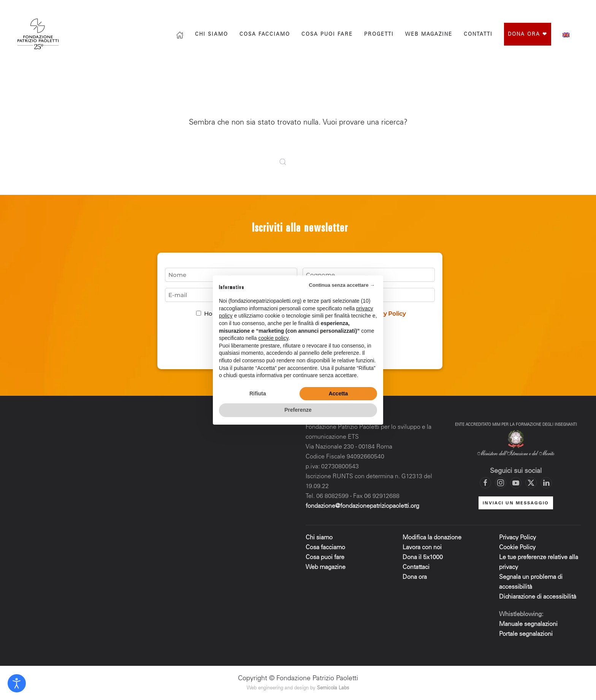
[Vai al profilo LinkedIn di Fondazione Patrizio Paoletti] (546, 483)
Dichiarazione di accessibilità (538, 597)
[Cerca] (486, 8)
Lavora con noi (422, 548)
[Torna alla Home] (39, 34)
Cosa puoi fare (327, 35)
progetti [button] (379, 35)
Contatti (478, 35)
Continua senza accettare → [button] (342, 285)
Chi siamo (212, 35)
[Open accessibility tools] (17, 683)
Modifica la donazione (432, 538)
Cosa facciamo (265, 35)
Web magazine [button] (429, 35)
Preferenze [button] (298, 410)
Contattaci (416, 567)
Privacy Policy (518, 538)
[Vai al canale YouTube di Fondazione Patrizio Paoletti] (564, 8)
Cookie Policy (517, 548)
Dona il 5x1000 (423, 558)
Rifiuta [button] (258, 393)
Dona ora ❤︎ (528, 35)
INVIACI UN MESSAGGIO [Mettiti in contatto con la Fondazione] (516, 503)
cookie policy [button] (273, 338)
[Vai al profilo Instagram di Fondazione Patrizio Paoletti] (533, 8)
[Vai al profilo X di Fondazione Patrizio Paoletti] (548, 8)
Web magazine (326, 567)
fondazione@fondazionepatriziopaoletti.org (362, 506)
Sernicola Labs (333, 688)
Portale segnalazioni (526, 634)
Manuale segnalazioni (528, 624)
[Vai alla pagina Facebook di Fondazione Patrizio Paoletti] (518, 8)
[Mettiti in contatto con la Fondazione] (579, 8)
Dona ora (415, 577)
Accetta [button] (338, 393)
